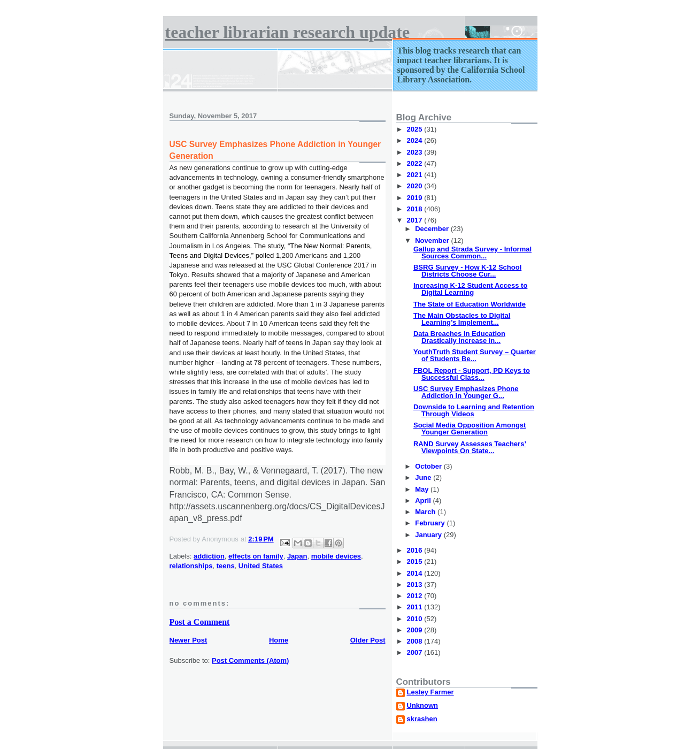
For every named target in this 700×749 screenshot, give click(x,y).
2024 (416, 140)
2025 (416, 129)
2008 (416, 641)
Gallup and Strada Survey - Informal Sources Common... (472, 253)
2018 (416, 209)
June (424, 477)
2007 (416, 652)
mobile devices (336, 556)
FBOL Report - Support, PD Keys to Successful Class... (472, 374)
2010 (416, 619)
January (429, 535)
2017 (416, 220)
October (429, 466)
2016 (416, 550)
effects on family (256, 556)
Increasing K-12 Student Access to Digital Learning (470, 289)
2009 (416, 630)
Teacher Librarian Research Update (288, 32)
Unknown (423, 706)
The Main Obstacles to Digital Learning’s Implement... (462, 319)
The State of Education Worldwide (470, 304)
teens (226, 566)
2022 (416, 163)
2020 (416, 186)
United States (261, 566)
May (423, 489)
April (424, 500)
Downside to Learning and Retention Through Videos (474, 410)
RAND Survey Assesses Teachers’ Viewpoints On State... (470, 447)
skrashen (422, 719)
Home (279, 640)
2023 (416, 152)
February (431, 523)
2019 (416, 198)
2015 (416, 561)
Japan (297, 556)
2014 (416, 573)
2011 (416, 607)
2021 (416, 175)
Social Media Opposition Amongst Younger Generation (470, 429)
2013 (416, 584)
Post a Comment (200, 622)
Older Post (368, 640)
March (426, 512)
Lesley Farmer (430, 692)
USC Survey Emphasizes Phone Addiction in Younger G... (466, 392)
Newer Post (189, 640)
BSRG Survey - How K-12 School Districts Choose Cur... (467, 271)
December (433, 229)
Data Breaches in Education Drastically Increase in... (459, 337)
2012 (416, 596)
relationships (191, 566)
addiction (209, 556)
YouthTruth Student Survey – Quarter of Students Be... (475, 355)
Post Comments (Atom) (250, 660)
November (433, 240)
